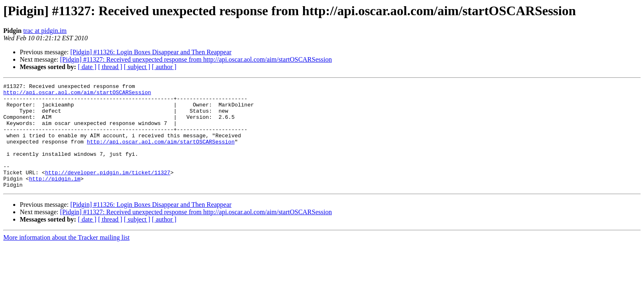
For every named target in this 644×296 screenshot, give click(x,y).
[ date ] (87, 67)
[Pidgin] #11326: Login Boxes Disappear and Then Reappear (151, 52)
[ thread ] (110, 67)
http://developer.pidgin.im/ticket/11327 (107, 191)
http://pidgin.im (55, 198)
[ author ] (164, 67)
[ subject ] (137, 67)
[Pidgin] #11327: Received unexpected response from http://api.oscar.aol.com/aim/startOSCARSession (196, 59)
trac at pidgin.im (45, 31)
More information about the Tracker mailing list (66, 258)
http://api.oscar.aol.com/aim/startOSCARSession (77, 95)
